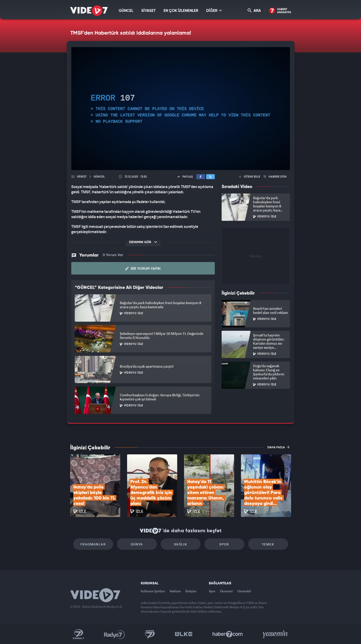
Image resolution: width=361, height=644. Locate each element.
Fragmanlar (93, 544)
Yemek (268, 544)
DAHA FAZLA (278, 447)
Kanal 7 (78, 634)
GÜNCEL (126, 11)
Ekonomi (226, 591)
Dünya (137, 544)
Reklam (175, 591)
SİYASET (148, 11)
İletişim (191, 591)
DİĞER (214, 11)
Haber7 (228, 634)
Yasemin (276, 634)
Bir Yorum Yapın (143, 269)
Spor (224, 544)
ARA (254, 11)
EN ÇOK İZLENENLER (181, 11)
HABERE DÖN (275, 177)
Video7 (82, 177)
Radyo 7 (114, 634)
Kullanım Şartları (153, 591)
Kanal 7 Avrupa (150, 634)
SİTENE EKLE (250, 177)
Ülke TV (184, 634)
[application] (181, 109)
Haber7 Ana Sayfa (280, 11)
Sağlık (180, 544)
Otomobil (244, 591)
